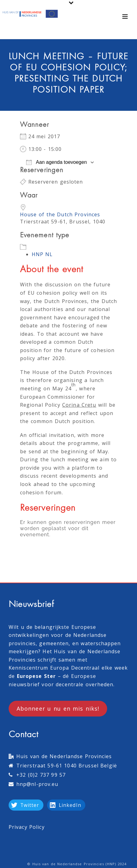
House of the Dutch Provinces (60, 214)
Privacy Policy (27, 827)
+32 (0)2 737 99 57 (41, 775)
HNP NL (42, 254)
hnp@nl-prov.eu (37, 784)
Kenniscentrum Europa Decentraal (54, 668)
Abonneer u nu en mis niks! (58, 708)
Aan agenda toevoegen (56, 162)
